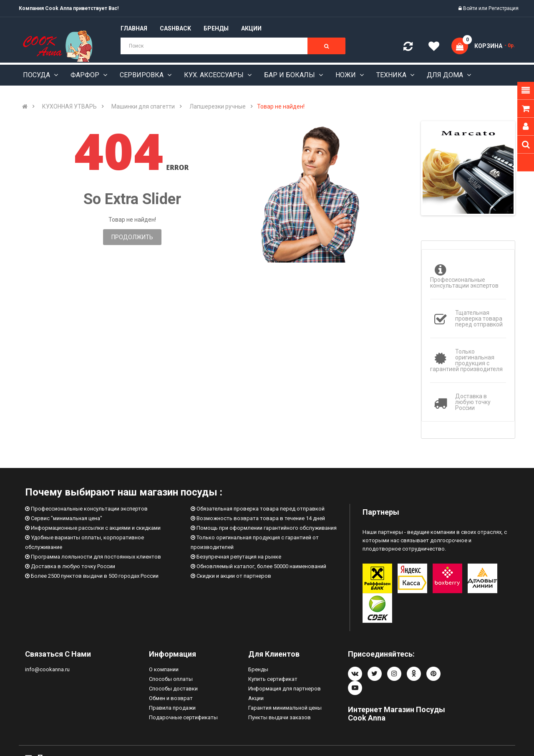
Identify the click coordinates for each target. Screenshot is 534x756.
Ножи (346, 75)
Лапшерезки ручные (218, 106)
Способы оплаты (171, 679)
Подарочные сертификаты (183, 717)
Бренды (258, 669)
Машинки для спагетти (143, 106)
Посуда (37, 75)
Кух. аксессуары (215, 75)
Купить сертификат (273, 679)
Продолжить (132, 237)
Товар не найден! (281, 106)
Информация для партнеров (285, 689)
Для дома (446, 75)
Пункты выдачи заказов (280, 717)
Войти (471, 8)
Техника (392, 75)
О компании (164, 669)
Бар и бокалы (290, 75)
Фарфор (86, 75)
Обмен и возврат (171, 698)
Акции (256, 698)
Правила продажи (172, 708)
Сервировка (142, 75)
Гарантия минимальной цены (285, 708)
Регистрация (504, 8)
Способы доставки (173, 689)
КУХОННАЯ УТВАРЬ (69, 106)
